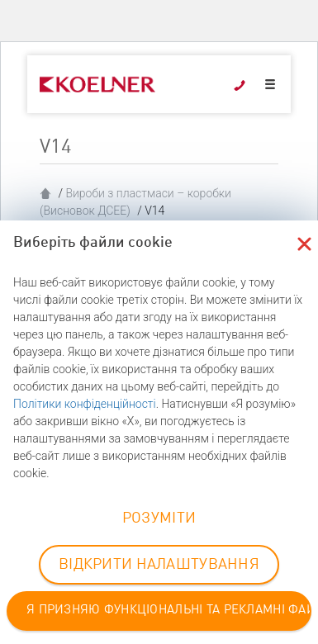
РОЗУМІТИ (159, 519)
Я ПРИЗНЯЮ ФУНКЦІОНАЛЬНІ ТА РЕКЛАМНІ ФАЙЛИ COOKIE (169, 611)
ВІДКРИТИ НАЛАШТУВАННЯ (159, 565)
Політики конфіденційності (85, 404)
